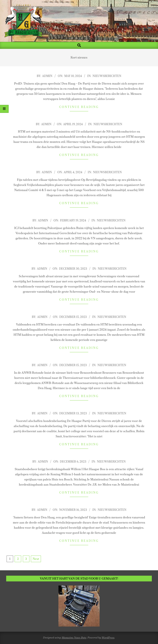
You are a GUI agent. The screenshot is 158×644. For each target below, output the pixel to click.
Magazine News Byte (74, 638)
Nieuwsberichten (107, 76)
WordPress (108, 638)
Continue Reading (79, 107)
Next (36, 559)
